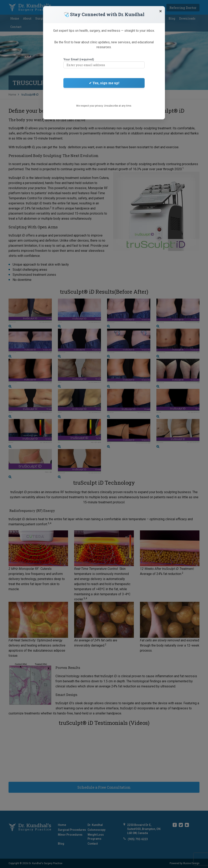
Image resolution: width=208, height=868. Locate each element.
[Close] (161, 11)
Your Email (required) (104, 62)
